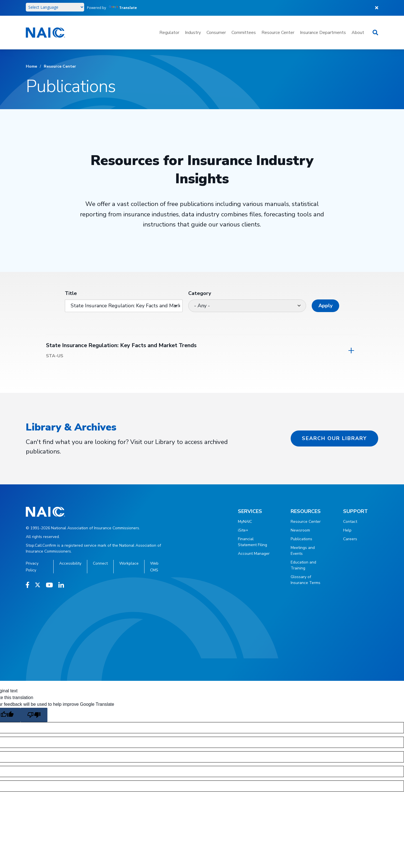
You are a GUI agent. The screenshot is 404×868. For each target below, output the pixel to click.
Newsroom (300, 530)
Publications (301, 539)
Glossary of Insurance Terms (306, 580)
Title (71, 293)
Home (31, 66)
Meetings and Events (303, 551)
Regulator (169, 33)
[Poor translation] (34, 715)
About (358, 33)
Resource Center (278, 33)
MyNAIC (245, 522)
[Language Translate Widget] (55, 7)
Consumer (216, 33)
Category (200, 293)
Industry (193, 33)
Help (347, 530)
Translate (123, 8)
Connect (100, 563)
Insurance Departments (323, 33)
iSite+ (243, 530)
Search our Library (334, 438)
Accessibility (70, 563)
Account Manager (254, 554)
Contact (350, 522)
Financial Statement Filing (252, 542)
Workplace (129, 563)
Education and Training (303, 565)
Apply (325, 306)
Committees (244, 33)
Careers (350, 539)
